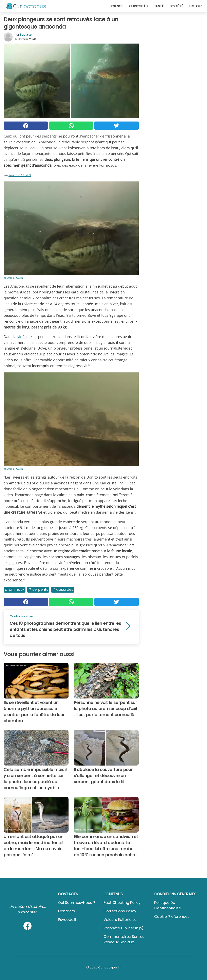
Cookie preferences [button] (172, 917)
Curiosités (138, 6)
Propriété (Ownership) (124, 928)
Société (176, 6)
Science (116, 6)
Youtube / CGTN (20, 175)
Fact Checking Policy (122, 903)
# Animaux (15, 589)
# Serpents (38, 589)
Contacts (67, 911)
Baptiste (26, 35)
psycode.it (67, 920)
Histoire (196, 6)
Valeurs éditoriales (120, 920)
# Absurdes (63, 589)
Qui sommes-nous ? (77, 903)
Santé (159, 6)
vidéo (22, 337)
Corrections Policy (120, 911)
